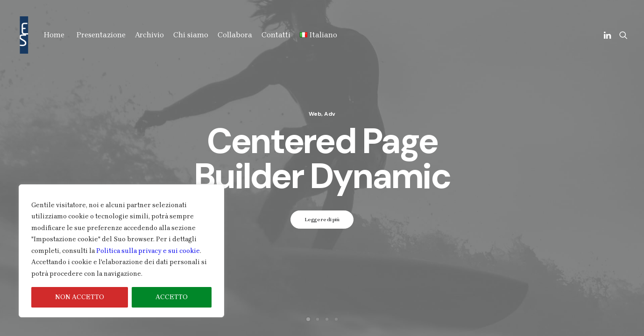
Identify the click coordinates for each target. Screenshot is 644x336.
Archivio (149, 35)
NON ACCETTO (80, 297)
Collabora (235, 35)
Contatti (276, 35)
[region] (121, 251)
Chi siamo (191, 35)
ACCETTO (172, 297)
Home (54, 35)
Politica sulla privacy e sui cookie (148, 251)
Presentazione (101, 35)
